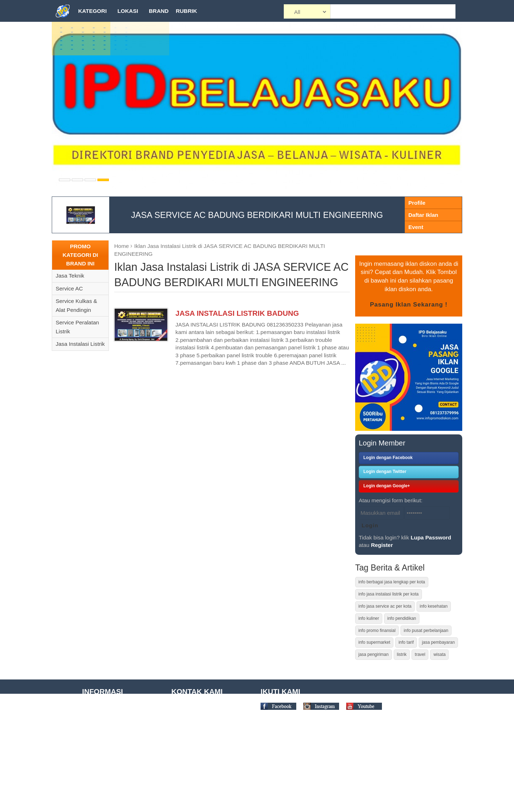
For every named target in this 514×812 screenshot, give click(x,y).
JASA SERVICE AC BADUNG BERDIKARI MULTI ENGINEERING (257, 215)
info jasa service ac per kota (385, 606)
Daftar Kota (96, 795)
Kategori (92, 11)
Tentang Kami (99, 708)
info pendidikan (402, 618)
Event (416, 227)
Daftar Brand (98, 773)
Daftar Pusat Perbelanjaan (114, 784)
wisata (439, 654)
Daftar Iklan (423, 215)
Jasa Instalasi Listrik (80, 344)
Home (122, 246)
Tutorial (91, 718)
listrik (402, 654)
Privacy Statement (104, 751)
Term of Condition (104, 729)
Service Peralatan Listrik (77, 327)
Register (382, 545)
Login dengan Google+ (387, 486)
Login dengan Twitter (385, 472)
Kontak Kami (98, 806)
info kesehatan (434, 606)
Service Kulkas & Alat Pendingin (76, 305)
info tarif (406, 642)
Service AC (69, 288)
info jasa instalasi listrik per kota (389, 594)
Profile (417, 203)
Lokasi (128, 11)
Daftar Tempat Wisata (108, 762)
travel (420, 654)
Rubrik (186, 11)
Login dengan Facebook (388, 458)
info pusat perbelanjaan (426, 631)
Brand (159, 11)
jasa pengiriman (374, 654)
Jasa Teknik (70, 276)
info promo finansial (377, 631)
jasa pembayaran (438, 642)
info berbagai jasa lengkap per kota (392, 582)
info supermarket (374, 642)
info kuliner (369, 618)
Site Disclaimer (100, 740)
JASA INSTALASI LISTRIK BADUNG (237, 313)
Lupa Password (431, 537)
